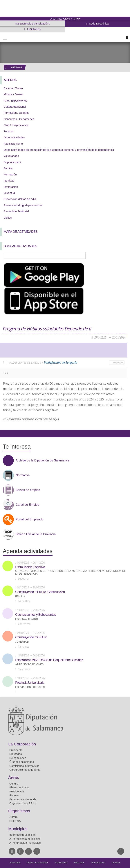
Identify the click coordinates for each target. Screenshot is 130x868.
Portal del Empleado (29, 520)
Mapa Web (79, 863)
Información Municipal (23, 835)
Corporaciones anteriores (25, 770)
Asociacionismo (13, 144)
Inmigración (11, 187)
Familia (8, 168)
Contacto (116, 863)
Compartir (5, 434)
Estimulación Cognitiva (30, 567)
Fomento (15, 795)
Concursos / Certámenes (19, 119)
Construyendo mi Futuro (31, 637)
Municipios (18, 829)
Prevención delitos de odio (20, 199)
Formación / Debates (16, 113)
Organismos (19, 811)
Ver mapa (118, 363)
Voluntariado (11, 156)
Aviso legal (15, 863)
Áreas (13, 777)
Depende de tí (12, 162)
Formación (10, 174)
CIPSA (13, 817)
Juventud (9, 193)
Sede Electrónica (99, 24)
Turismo (9, 131)
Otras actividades (14, 137)
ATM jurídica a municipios (25, 843)
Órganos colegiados (22, 762)
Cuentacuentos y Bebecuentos (36, 615)
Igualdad (9, 181)
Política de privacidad (37, 863)
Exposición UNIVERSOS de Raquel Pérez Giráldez (49, 660)
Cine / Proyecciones (16, 125)
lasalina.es (16, 67)
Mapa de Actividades (21, 232)
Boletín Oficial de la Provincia (36, 534)
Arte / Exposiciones (15, 101)
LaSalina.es (34, 29)
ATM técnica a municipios (25, 839)
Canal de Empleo (27, 505)
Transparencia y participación (32, 24)
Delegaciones (18, 758)
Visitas (8, 218)
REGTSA (15, 821)
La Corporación (22, 744)
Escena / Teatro (13, 88)
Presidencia (17, 791)
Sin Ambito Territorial (16, 211)
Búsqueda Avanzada (122, 255)
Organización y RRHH (23, 803)
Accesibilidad (61, 863)
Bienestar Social (19, 787)
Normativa (23, 475)
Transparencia (98, 863)
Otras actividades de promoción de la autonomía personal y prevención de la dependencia (59, 150)
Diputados (16, 754)
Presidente (16, 750)
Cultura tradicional (15, 107)
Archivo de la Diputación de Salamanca (43, 461)
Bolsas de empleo (28, 490)
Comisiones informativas (24, 766)
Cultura (14, 784)
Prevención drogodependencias (23, 205)
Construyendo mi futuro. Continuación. (40, 592)
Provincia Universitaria (30, 683)
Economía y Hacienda (23, 799)
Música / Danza (13, 94)
